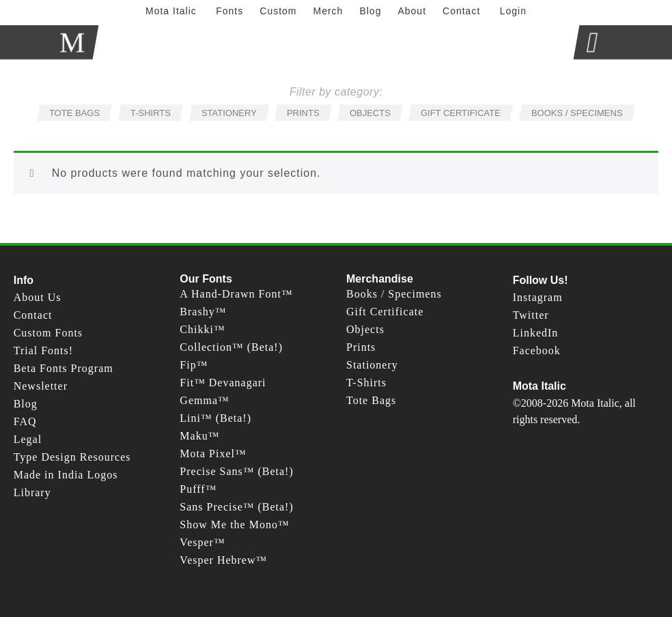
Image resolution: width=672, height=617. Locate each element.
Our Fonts (206, 279)
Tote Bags (371, 400)
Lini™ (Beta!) (215, 418)
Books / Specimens (394, 294)
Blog (26, 404)
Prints (361, 347)
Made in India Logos (66, 475)
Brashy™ (203, 312)
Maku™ (199, 436)
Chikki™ (202, 329)
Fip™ (194, 365)
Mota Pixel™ (213, 454)
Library (32, 492)
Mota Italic (540, 386)
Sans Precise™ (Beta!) (236, 507)
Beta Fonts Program (64, 368)
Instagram (538, 297)
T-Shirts (366, 383)
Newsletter (41, 386)
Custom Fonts (48, 333)
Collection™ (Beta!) (231, 347)
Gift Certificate (385, 312)
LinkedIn (536, 333)
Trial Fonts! (43, 350)
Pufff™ (198, 489)
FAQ (25, 421)
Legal (28, 439)
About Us (38, 297)
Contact (33, 315)
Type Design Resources (72, 457)
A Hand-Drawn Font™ (236, 294)
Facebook (537, 350)
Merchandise (380, 279)
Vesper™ (202, 542)
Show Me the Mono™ (234, 525)
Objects (365, 329)
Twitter (531, 315)
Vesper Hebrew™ (223, 560)
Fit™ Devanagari (223, 383)
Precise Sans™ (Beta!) (236, 471)
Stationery (372, 365)
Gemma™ (204, 400)
